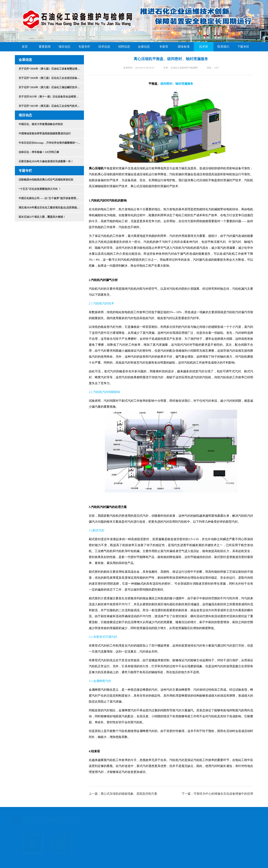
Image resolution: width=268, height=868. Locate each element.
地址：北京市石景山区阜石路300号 (138, 851)
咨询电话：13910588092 (131, 844)
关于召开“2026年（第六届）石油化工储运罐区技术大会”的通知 (51, 87)
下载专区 (243, 47)
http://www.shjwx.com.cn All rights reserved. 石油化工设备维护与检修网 (161, 837)
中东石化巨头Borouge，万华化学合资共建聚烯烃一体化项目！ (51, 143)
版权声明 (143, 824)
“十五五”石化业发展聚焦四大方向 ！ (40, 189)
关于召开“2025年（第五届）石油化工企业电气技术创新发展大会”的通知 (51, 106)
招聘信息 (124, 47)
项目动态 (64, 47)
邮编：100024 (173, 851)
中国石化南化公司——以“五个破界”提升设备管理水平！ (51, 198)
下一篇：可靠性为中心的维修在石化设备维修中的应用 (217, 794)
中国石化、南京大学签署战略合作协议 (41, 124)
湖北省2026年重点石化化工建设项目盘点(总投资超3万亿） (51, 208)
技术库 (204, 47)
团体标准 (184, 47)
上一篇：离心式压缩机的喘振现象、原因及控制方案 (123, 794)
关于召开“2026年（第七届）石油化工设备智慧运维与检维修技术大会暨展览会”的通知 (51, 69)
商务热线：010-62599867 (166, 844)
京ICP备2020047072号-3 (200, 851)
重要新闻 (45, 47)
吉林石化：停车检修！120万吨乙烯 (39, 152)
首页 (25, 47)
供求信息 (104, 47)
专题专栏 (84, 47)
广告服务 (182, 824)
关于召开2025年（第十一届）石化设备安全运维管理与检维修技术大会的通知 (51, 97)
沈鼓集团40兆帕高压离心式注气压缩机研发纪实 (46, 180)
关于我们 (122, 824)
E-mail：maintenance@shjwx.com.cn (236, 844)
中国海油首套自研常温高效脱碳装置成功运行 (45, 134)
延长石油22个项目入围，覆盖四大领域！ (42, 217)
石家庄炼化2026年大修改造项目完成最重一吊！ (46, 161)
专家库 (164, 47)
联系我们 (223, 47)
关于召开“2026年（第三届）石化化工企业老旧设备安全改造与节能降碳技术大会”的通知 (51, 78)
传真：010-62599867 (197, 844)
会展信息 (144, 47)
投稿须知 (162, 824)
